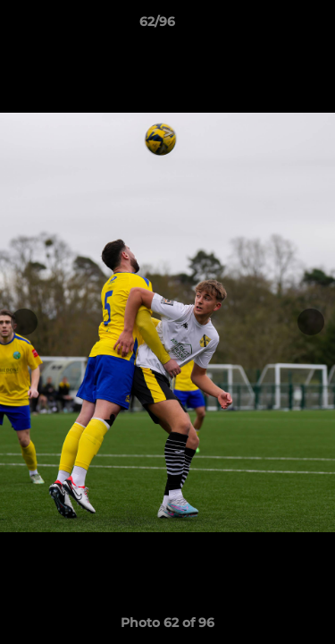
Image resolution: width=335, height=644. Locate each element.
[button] (271, 26)
